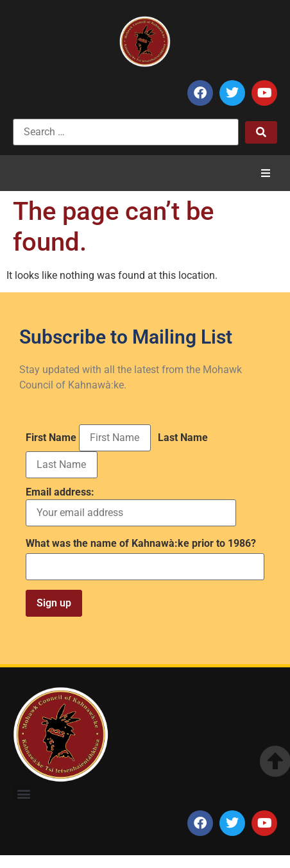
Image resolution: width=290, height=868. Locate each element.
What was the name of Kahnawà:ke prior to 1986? (141, 544)
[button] (266, 173)
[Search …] (126, 132)
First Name (51, 438)
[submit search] (261, 132)
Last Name (183, 438)
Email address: (131, 507)
